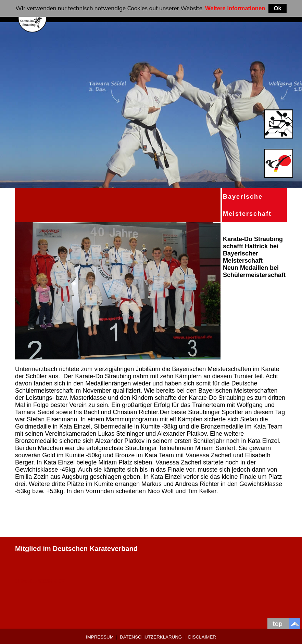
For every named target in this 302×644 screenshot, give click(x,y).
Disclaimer (202, 637)
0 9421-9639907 (40, 581)
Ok (277, 8)
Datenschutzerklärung (151, 637)
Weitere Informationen (235, 8)
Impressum (100, 637)
